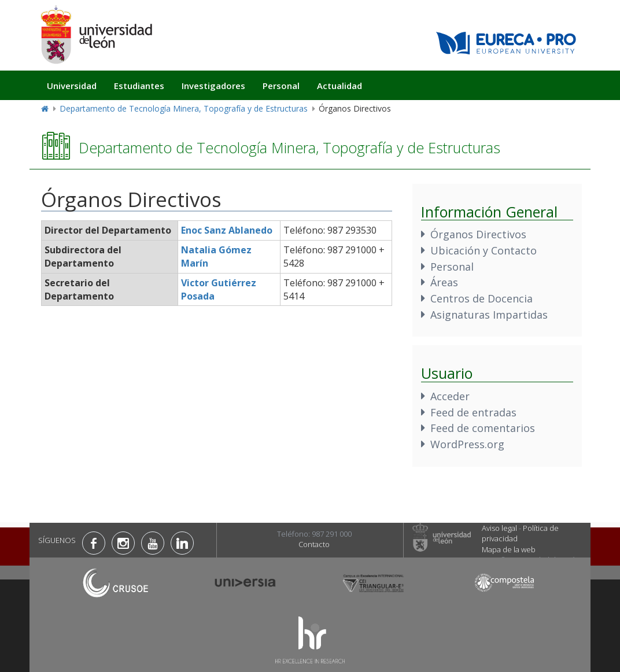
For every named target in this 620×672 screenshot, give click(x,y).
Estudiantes (139, 86)
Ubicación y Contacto (484, 250)
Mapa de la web (509, 549)
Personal (281, 86)
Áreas (444, 282)
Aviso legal (499, 528)
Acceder (450, 396)
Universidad (72, 86)
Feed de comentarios (483, 428)
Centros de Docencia (481, 298)
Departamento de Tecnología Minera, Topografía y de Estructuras (184, 108)
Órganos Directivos (478, 234)
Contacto (314, 544)
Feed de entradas (473, 412)
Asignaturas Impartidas (489, 315)
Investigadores (213, 86)
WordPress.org (467, 444)
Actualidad (339, 86)
